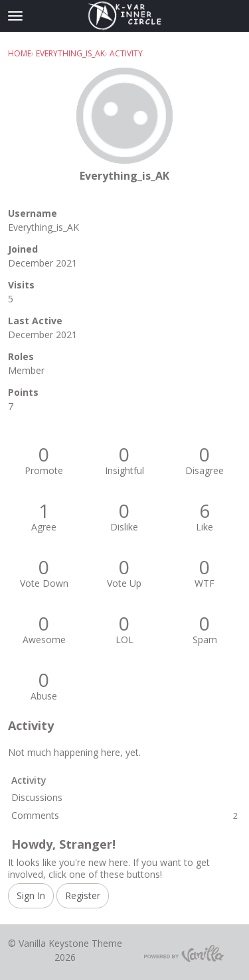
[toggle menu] (15, 16)
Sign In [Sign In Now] (31, 895)
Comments (124, 815)
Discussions (37, 797)
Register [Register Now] (83, 895)
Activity (29, 780)
